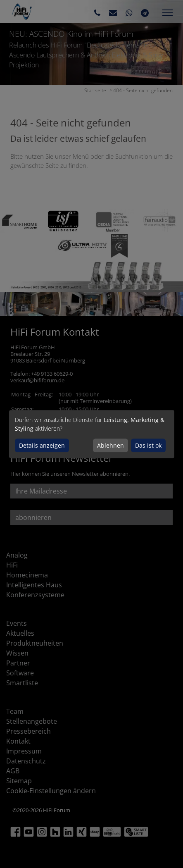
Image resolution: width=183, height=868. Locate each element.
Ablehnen (111, 445)
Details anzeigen (42, 445)
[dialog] (92, 434)
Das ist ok (148, 445)
